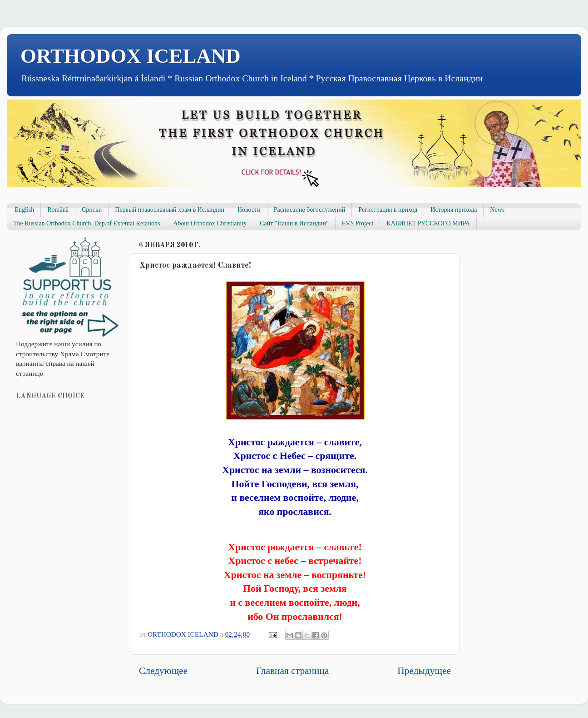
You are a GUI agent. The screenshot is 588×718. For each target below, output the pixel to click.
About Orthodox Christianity (210, 223)
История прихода (454, 210)
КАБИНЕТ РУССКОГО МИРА (428, 223)
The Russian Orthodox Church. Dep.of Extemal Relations (87, 223)
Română (58, 210)
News (497, 210)
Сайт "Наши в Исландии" (294, 223)
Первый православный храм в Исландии (170, 210)
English (25, 210)
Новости (249, 210)
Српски (92, 210)
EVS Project (358, 223)
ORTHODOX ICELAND (131, 56)
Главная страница (292, 671)
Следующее (163, 671)
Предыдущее (424, 671)
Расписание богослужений (310, 210)
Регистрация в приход (388, 210)
